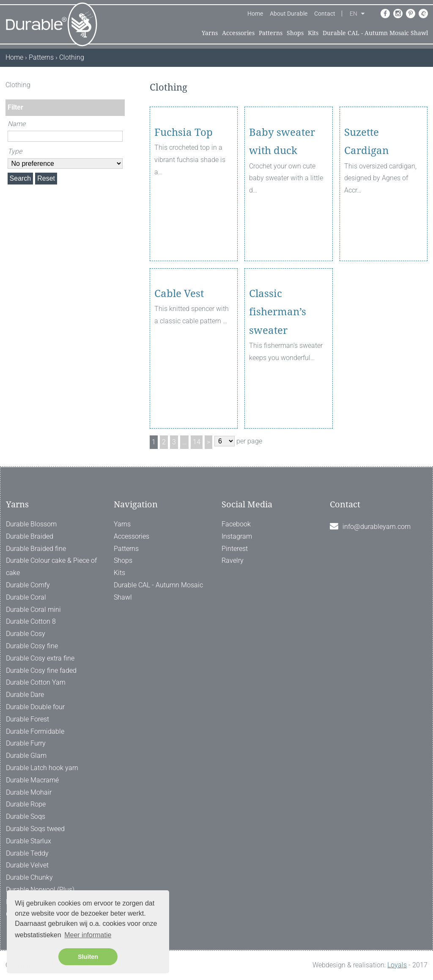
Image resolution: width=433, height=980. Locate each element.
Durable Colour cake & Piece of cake (51, 567)
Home (255, 14)
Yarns (210, 33)
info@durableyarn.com (377, 527)
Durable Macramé (32, 780)
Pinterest (235, 549)
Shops (295, 33)
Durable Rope (26, 804)
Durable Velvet (27, 865)
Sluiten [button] (88, 957)
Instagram (237, 536)
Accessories (238, 33)
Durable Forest (27, 719)
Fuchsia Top (184, 179)
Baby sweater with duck (282, 189)
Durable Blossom (31, 524)
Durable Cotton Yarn (36, 682)
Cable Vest (179, 341)
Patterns (271, 33)
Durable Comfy (28, 585)
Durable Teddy (27, 853)
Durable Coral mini (33, 610)
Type (15, 151)
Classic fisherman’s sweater (278, 359)
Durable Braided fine (36, 549)
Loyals (397, 965)
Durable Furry (26, 743)
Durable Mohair (29, 792)
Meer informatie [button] (88, 935)
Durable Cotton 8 (31, 621)
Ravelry (233, 560)
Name (16, 124)
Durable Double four (35, 707)
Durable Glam (26, 756)
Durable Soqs (26, 816)
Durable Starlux (29, 841)
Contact (325, 14)
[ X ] (119, 85)
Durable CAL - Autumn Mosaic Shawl (375, 33)
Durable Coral (26, 597)
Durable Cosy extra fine (40, 658)
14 (197, 442)
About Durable (289, 14)
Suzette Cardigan (366, 189)
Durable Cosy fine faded (41, 670)
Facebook (236, 524)
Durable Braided (30, 536)
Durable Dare (25, 695)
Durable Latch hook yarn (42, 768)
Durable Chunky (29, 877)
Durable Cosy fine (32, 646)
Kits (313, 33)
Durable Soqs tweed (35, 829)
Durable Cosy (26, 634)
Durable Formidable (35, 731)
